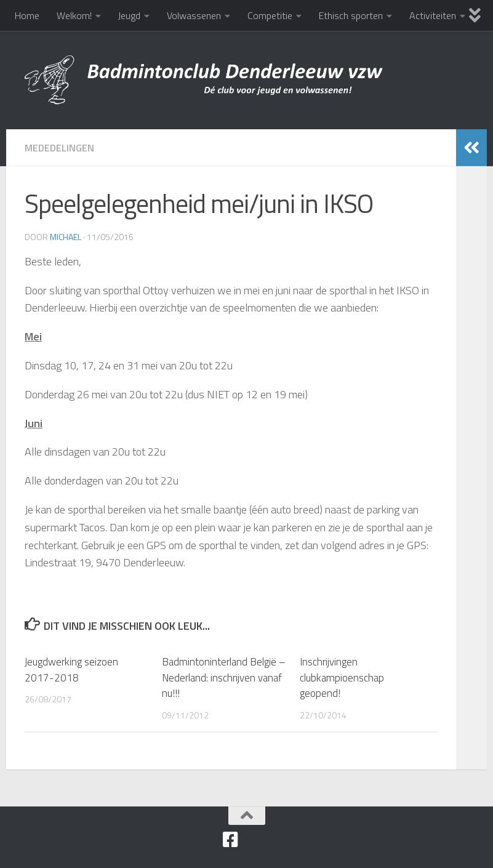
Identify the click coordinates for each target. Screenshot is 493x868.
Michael (66, 237)
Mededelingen (59, 148)
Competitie (270, 15)
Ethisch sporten (351, 15)
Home (27, 15)
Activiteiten (433, 15)
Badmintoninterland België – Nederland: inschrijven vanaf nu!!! (224, 677)
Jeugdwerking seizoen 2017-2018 (71, 670)
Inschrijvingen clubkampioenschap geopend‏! (342, 677)
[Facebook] (231, 840)
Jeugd (129, 15)
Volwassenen (194, 15)
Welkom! (74, 15)
